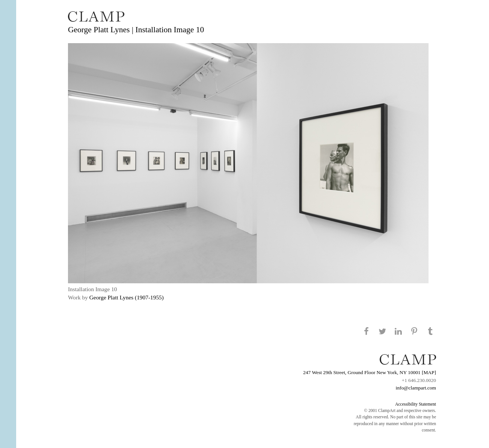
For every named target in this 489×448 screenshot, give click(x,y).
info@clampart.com (416, 388)
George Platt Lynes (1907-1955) (127, 297)
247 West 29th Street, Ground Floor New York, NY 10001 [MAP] (370, 372)
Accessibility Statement (416, 404)
